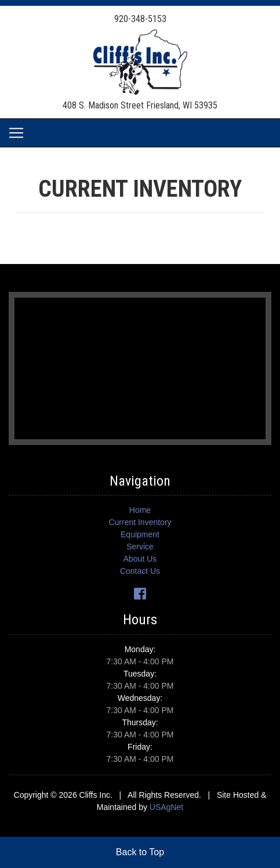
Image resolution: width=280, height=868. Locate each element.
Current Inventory (140, 522)
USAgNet (166, 807)
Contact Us (140, 571)
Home (140, 510)
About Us (140, 559)
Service (140, 547)
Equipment (140, 534)
